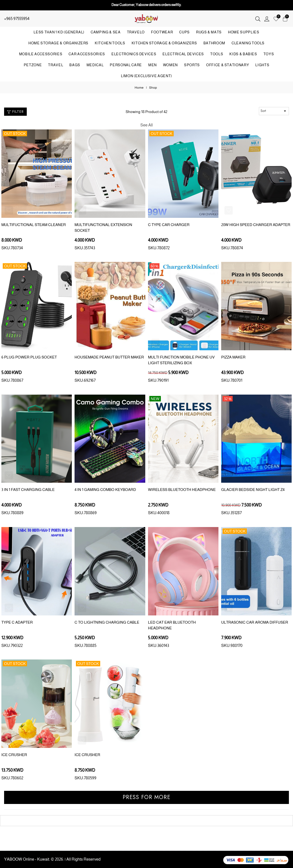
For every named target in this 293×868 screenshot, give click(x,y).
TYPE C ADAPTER (17, 622)
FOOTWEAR (162, 32)
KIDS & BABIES (243, 54)
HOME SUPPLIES (244, 32)
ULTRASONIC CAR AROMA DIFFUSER (255, 622)
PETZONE (33, 65)
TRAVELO (136, 32)
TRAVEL (56, 65)
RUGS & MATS (209, 32)
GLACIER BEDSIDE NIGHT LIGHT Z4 (253, 490)
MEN (153, 65)
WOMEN (170, 65)
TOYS (269, 54)
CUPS (184, 32)
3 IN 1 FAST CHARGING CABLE (28, 490)
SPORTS (192, 65)
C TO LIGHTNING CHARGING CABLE (107, 622)
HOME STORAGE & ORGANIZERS (58, 43)
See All (146, 125)
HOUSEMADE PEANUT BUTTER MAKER (109, 357)
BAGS (75, 65)
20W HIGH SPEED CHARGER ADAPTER (256, 225)
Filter (15, 112)
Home (139, 88)
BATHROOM (214, 43)
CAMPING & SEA (106, 32)
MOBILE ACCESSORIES (41, 54)
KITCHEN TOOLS (110, 43)
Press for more (146, 797)
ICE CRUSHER (14, 755)
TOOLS (217, 54)
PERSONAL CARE (126, 65)
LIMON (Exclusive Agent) (146, 76)
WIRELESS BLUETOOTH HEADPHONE (182, 490)
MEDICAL (95, 65)
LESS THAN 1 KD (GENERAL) (59, 32)
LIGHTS (262, 65)
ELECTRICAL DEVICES (183, 54)
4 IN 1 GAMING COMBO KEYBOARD (105, 490)
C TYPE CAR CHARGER (169, 225)
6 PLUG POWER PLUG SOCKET (29, 357)
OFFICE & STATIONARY (228, 65)
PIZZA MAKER (233, 357)
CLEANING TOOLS (248, 43)
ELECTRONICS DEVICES (134, 54)
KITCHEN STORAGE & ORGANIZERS (164, 43)
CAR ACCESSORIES (87, 54)
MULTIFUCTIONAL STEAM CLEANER (34, 225)
